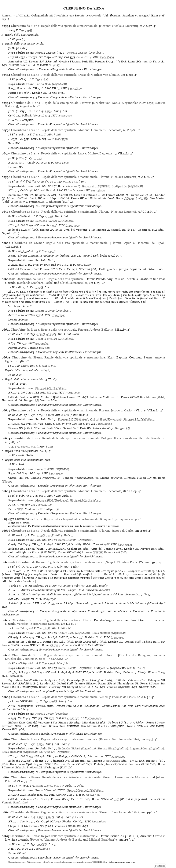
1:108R (53, 701)
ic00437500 (62, 139)
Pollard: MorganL (33, 116)
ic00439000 (73, 225)
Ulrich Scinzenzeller (74, 283)
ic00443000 (125, 544)
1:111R (39, 786)
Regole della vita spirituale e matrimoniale (69, 26)
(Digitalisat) (85, 53)
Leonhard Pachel (42, 283)
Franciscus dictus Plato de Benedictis (139, 438)
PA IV (23, 163)
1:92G (42, 135)
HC (10, 190)
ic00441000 (56, 473)
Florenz (105, 26)
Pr (48, 190)
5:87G (45, 79)
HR (28, 57)
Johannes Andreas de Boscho (63, 840)
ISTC (96, 57)
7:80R (46, 628)
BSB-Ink (61, 718)
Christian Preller (128, 562)
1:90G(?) (42, 844)
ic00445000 (118, 756)
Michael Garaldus (101, 840)
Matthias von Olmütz (105, 75)
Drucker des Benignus (135, 655)
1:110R (25, 366)
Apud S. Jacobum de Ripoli (144, 243)
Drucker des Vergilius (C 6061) (26, 659)
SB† (21, 509)
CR (10, 637)
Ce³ (41, 57)
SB (98, 723)
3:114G (50, 817)
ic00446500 (43, 849)
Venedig (22, 624)
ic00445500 (93, 795)
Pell (67, 57)
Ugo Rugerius (121, 519)
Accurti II (14, 315)
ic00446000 (99, 821)
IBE (37, 393)
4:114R (49, 216)
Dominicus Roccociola (106, 130)
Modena (84, 130)
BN (146, 198)
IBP (34, 718)
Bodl (138, 642)
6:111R (67, 182)
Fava (20, 88)
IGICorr (30, 315)
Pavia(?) (36, 840)
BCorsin (14, 65)
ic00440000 (73, 393)
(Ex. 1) (131, 668)
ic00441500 (45, 505)
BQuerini (124, 687)
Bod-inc (56, 265)
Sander (24, 637)
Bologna (107, 438)
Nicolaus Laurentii (124, 26)
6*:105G (51, 334)
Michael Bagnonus (100, 153)
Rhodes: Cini (64, 795)
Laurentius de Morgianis (132, 777)
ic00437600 (62, 163)
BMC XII (50, 88)
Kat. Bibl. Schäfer (19, 599)
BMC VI (62, 190)
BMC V (63, 637)
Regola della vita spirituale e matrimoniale (69, 836)
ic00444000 (95, 718)
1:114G (41, 415)
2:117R (52, 251)
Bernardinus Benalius (45, 624)
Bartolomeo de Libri (125, 739)
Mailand (23, 283)
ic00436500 (75, 88)
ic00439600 (42, 343)
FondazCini (20, 802)
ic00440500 (105, 424)
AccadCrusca (112, 761)
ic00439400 (84, 265)
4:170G (41, 334)
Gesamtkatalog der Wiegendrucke (25, 862)
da (25, 26)
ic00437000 (65, 116)
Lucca (82, 153)
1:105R (38, 158)
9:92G (39, 287)
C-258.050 (73, 718)
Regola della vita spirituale (59, 75)
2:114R (50, 415)
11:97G (48, 786)
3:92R (29, 30)
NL (67, 761)
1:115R (49, 111)
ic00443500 (118, 637)
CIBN (80, 57)
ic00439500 (59, 315)
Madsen (93, 756)
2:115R (41, 744)
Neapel (84, 75)
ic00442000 (16, 676)
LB (42, 202)
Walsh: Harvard (93, 544)
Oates (126, 672)
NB (30, 65)
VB (22, 505)
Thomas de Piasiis (124, 697)
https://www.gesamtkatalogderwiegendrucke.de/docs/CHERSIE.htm (75, 862)
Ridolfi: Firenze (147, 672)
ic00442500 (49, 599)
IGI (54, 57)
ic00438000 (98, 190)
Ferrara (85, 103)
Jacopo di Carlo (121, 410)
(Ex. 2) (141, 668)
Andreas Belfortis (101, 330)
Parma (148, 357)
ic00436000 (107, 57)
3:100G (25, 447)
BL (45, 93)
